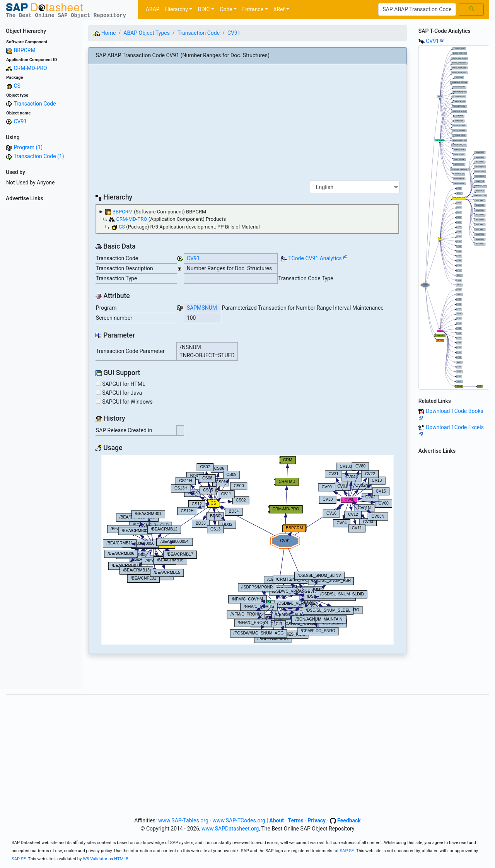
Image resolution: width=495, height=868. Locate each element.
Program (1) (28, 147)
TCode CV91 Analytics (315, 258)
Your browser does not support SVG (247, 550)
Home (105, 33)
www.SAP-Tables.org (183, 820)
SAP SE (347, 851)
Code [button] (226, 9)
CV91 (20, 121)
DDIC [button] (204, 9)
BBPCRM (24, 50)
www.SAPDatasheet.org (230, 829)
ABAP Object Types (147, 33)
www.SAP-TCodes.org (239, 820)
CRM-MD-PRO (30, 68)
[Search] (417, 10)
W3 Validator (95, 859)
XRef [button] (279, 9)
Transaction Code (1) (39, 156)
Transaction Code (35, 104)
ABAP (153, 9)
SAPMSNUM (202, 308)
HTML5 (121, 859)
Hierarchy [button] (177, 9)
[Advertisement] (41, 321)
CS (17, 86)
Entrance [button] (253, 9)
